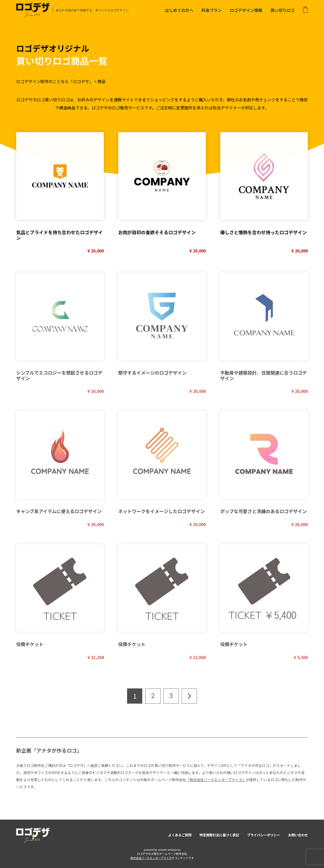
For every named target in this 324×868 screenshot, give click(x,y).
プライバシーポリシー (264, 835)
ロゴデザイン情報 (246, 10)
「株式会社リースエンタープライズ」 (216, 780)
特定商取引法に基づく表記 (219, 835)
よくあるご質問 (180, 835)
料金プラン (212, 10)
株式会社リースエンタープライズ (151, 858)
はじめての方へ (179, 10)
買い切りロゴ (282, 10)
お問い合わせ (298, 835)
